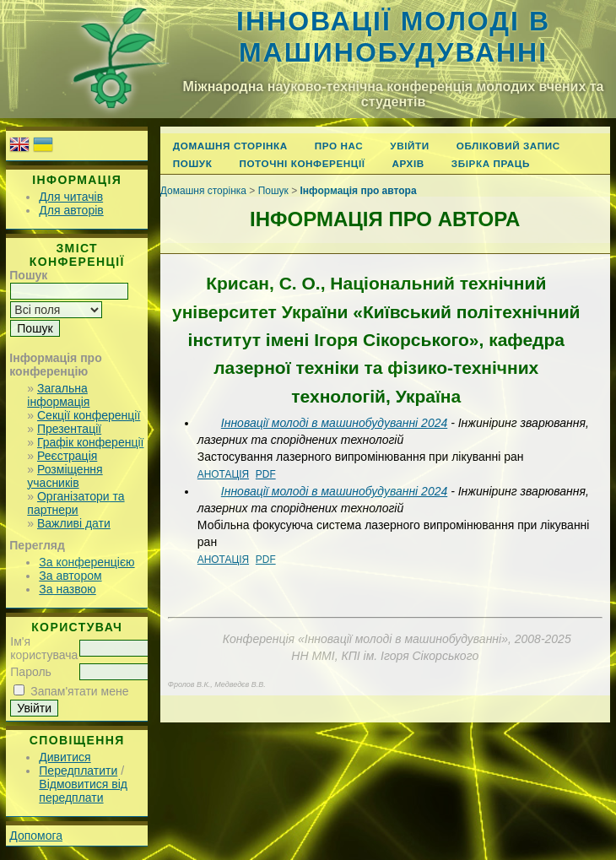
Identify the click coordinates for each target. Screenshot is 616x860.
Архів (408, 163)
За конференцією (86, 562)
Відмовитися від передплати (83, 791)
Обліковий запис (508, 146)
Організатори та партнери (76, 503)
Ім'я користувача (44, 648)
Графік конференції (90, 442)
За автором (70, 576)
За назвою (67, 589)
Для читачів (71, 197)
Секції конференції (89, 415)
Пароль (31, 672)
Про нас (339, 146)
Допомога (36, 836)
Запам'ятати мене (79, 691)
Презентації (69, 429)
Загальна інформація (58, 395)
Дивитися (65, 757)
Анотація (223, 474)
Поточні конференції (302, 163)
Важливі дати (74, 523)
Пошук (193, 163)
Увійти (409, 146)
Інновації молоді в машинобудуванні (393, 37)
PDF (266, 474)
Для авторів (71, 210)
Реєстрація (67, 456)
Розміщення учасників (65, 476)
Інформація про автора (359, 191)
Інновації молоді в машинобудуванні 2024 (334, 423)
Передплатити (78, 771)
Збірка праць (491, 163)
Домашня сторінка (230, 146)
